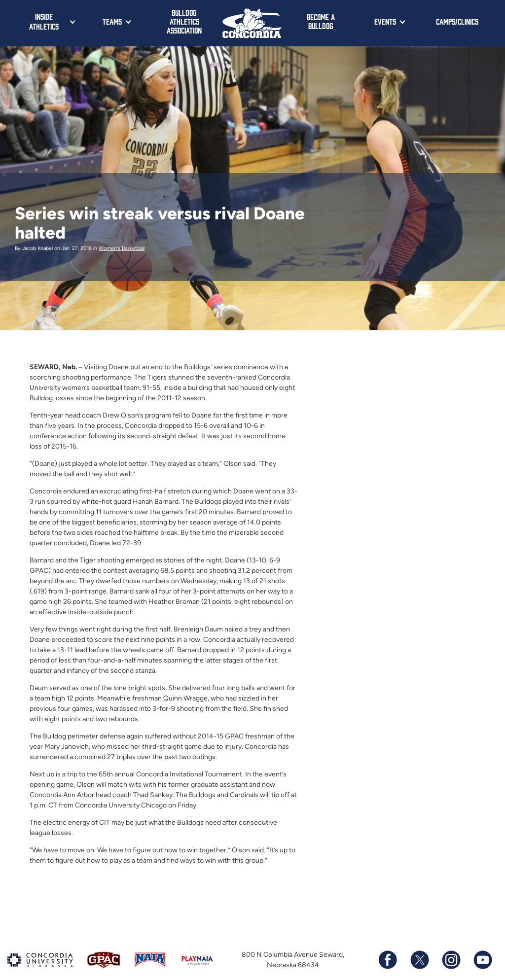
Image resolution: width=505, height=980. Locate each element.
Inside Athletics (44, 21)
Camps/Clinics (457, 21)
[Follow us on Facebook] (388, 960)
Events (385, 21)
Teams (112, 21)
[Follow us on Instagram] (451, 960)
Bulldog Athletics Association (184, 21)
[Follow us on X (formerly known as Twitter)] (419, 960)
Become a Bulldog (321, 21)
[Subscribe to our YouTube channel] (482, 960)
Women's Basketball (122, 248)
